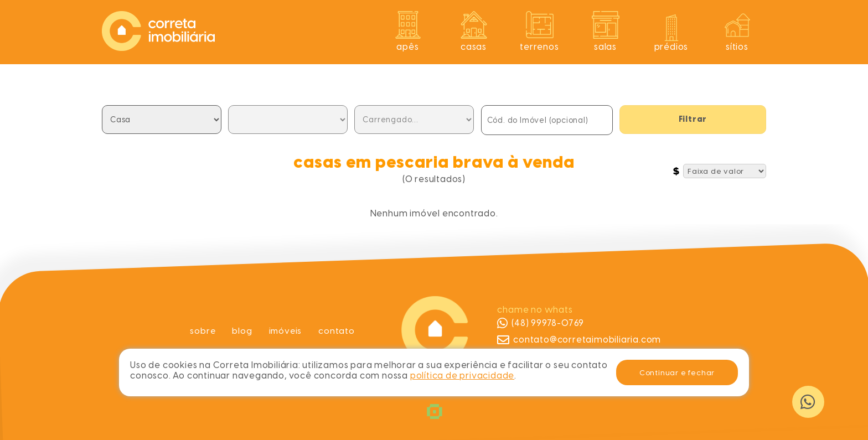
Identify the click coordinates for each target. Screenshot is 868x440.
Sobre (202, 331)
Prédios (671, 47)
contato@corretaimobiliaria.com (579, 340)
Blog (241, 331)
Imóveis (286, 331)
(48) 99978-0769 (541, 323)
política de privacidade (462, 376)
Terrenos (539, 47)
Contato (338, 331)
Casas (474, 47)
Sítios (737, 47)
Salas (605, 47)
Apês (407, 47)
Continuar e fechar (677, 372)
